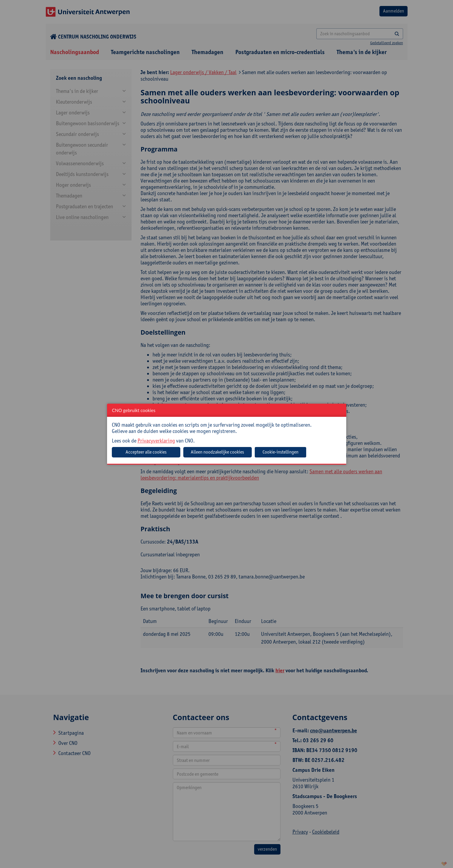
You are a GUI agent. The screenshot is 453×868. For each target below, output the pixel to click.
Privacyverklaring (156, 441)
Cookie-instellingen (280, 452)
